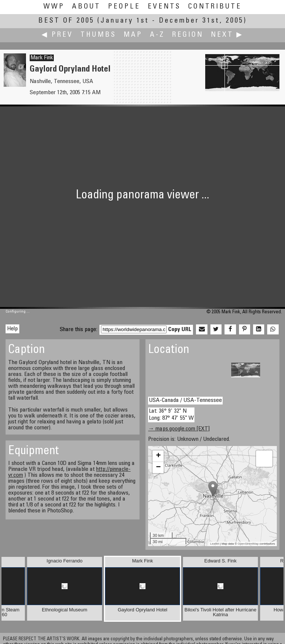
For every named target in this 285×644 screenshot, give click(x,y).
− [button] (158, 468)
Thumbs (98, 35)
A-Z (157, 35)
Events (164, 7)
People (124, 7)
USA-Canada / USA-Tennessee (185, 400)
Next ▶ (227, 35)
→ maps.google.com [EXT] (179, 429)
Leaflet (214, 544)
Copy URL (180, 330)
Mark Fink (42, 58)
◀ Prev (57, 35)
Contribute (215, 7)
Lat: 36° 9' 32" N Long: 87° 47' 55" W (171, 415)
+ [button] (158, 456)
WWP (54, 7)
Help (12, 329)
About (86, 7)
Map (133, 35)
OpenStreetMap (248, 544)
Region (188, 35)
